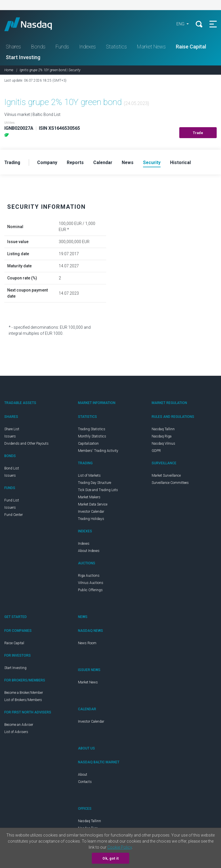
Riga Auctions (89, 576)
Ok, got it (110, 858)
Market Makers (89, 498)
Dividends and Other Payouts (26, 444)
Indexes (87, 47)
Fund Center (14, 516)
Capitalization (88, 444)
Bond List (12, 469)
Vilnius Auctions (91, 584)
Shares (13, 47)
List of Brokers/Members (23, 701)
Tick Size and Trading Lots (98, 491)
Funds (62, 47)
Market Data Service (93, 505)
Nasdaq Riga (162, 437)
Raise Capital (191, 47)
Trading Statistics (92, 430)
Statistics (116, 47)
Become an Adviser (19, 726)
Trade (198, 134)
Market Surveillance (166, 476)
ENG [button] (180, 25)
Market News (151, 47)
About (83, 775)
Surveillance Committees (170, 484)
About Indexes (89, 552)
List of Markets (89, 476)
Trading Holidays (91, 520)
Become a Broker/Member (24, 694)
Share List (12, 430)
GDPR (156, 452)
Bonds (38, 47)
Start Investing (23, 58)
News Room (87, 644)
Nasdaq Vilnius (163, 444)
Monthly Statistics (92, 437)
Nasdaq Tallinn (163, 430)
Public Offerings (90, 591)
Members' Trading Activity (98, 452)
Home (9, 71)
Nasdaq (35, 25)
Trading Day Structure (95, 484)
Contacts (85, 783)
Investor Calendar (91, 512)
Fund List (12, 501)
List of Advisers (16, 733)
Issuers (10, 437)
